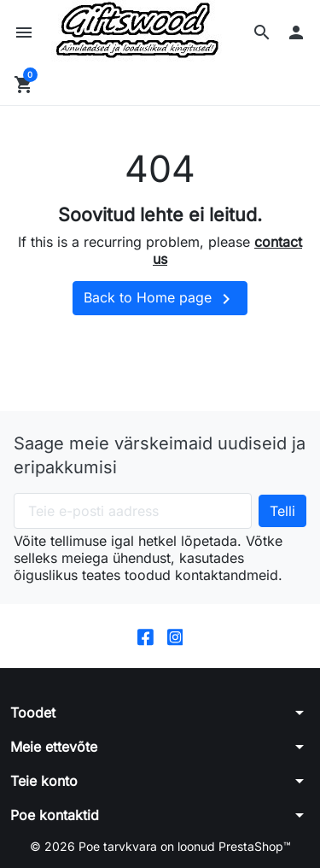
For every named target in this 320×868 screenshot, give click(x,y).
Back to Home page (160, 299)
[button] (262, 32)
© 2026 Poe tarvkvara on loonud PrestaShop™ (160, 846)
